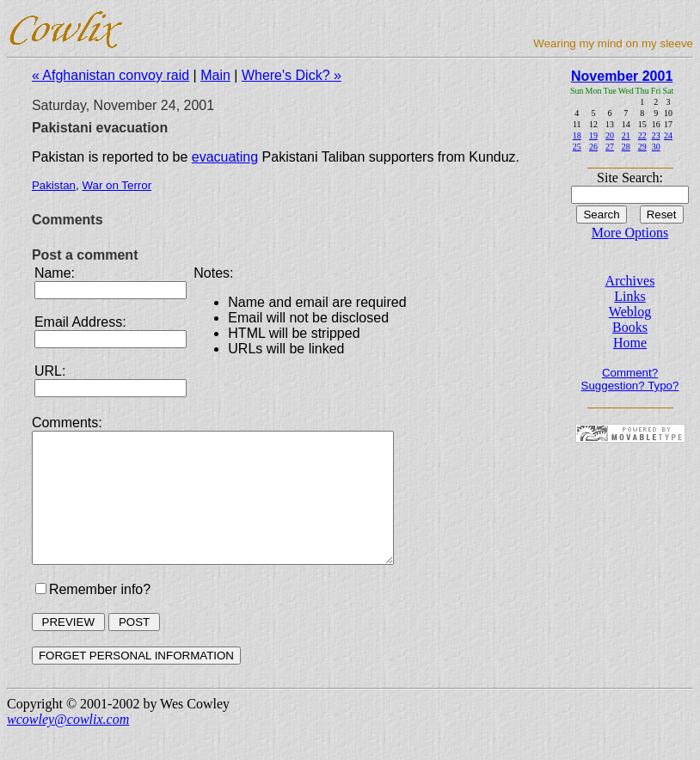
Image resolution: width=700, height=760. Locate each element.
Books (630, 327)
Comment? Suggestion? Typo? (630, 379)
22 (642, 135)
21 (626, 135)
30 (656, 147)
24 (668, 135)
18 (577, 135)
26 (593, 147)
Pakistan (54, 185)
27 (610, 147)
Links (629, 296)
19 (593, 135)
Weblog (630, 312)
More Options (630, 233)
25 (577, 147)
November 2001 (622, 76)
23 (656, 135)
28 (626, 147)
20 (610, 135)
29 (642, 147)
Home (630, 343)
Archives (630, 281)
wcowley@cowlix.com (68, 745)
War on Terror (117, 185)
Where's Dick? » (292, 75)
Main (215, 75)
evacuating (225, 157)
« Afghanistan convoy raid (111, 75)
